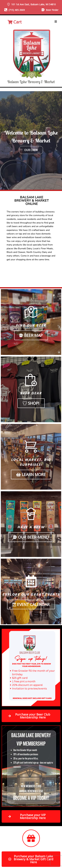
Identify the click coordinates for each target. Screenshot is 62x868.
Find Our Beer (31, 326)
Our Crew (31, 150)
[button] (56, 22)
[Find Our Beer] (31, 312)
